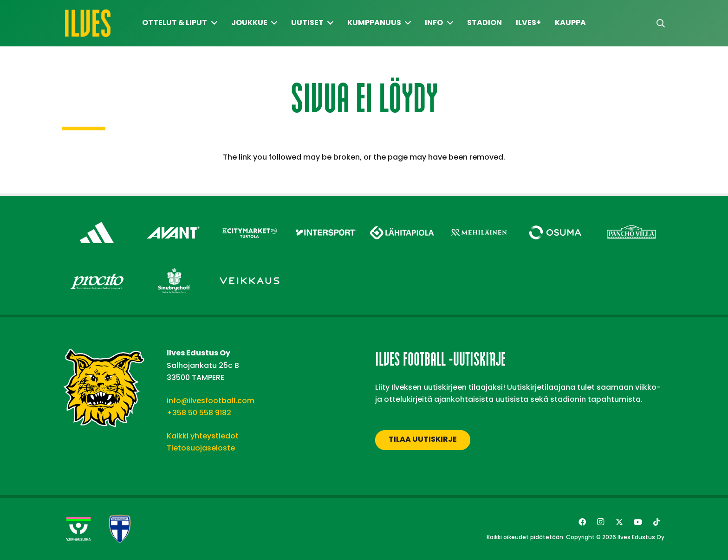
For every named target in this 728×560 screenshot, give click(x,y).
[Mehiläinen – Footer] (479, 219)
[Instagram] (601, 522)
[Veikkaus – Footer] (250, 267)
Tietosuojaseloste (201, 448)
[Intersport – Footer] (326, 219)
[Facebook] (582, 522)
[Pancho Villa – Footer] (632, 219)
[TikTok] (656, 522)
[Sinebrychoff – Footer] (173, 267)
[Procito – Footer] (97, 267)
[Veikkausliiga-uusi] (78, 529)
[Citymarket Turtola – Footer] (250, 219)
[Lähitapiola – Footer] (402, 217)
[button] (661, 23)
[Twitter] (619, 522)
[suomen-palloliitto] (120, 529)
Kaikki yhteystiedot (203, 436)
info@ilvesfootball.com (211, 401)
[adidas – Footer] (97, 219)
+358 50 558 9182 (199, 413)
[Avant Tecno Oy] (173, 219)
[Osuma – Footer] (555, 219)
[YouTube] (638, 522)
